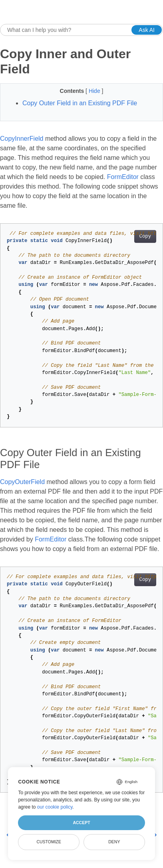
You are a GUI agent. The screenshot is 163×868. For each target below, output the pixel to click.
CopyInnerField (22, 139)
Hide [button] (95, 91)
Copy (145, 236)
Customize (49, 842)
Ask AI (147, 30)
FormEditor (123, 177)
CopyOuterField (22, 482)
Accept (81, 823)
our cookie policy (55, 807)
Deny (114, 842)
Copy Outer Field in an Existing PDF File (80, 103)
